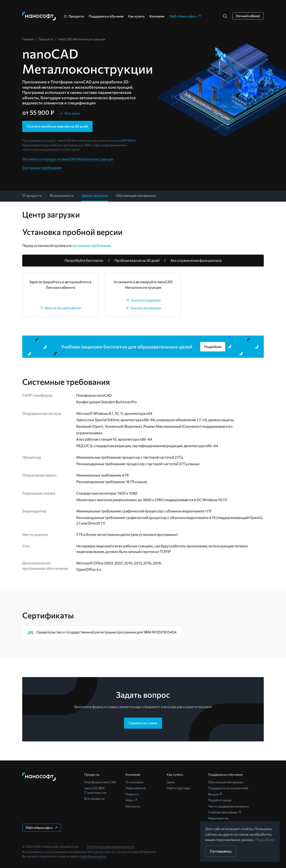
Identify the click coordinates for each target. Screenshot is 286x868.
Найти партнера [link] (178, 788)
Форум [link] (215, 794)
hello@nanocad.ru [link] (93, 856)
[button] (225, 16)
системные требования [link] (91, 245)
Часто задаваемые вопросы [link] (229, 806)
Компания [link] (157, 16)
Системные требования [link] (42, 168)
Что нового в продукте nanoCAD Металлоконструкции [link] (68, 159)
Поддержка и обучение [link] (106, 16)
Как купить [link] (136, 16)
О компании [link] (134, 782)
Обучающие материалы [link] (226, 782)
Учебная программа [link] (225, 812)
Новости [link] (132, 794)
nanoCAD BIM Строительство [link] (96, 790)
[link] (39, 16)
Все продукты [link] (94, 798)
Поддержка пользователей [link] (228, 788)
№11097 (128, 140)
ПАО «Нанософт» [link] (185, 16)
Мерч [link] (132, 800)
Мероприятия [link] (136, 788)
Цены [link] (171, 782)
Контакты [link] (133, 806)
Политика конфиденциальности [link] (111, 846)
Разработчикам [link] (220, 800)
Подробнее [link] (265, 840)
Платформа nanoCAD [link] (100, 782)
